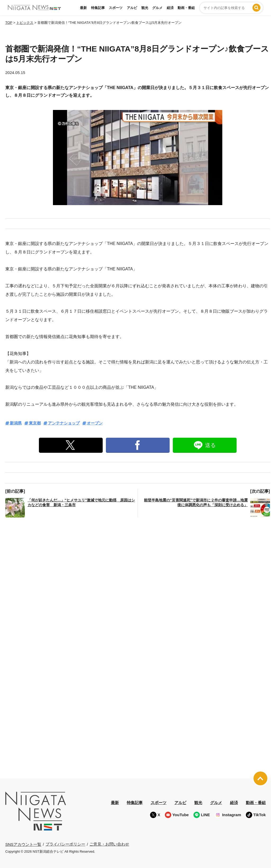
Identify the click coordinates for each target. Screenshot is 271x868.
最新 (83, 8)
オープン (95, 423)
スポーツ (116, 8)
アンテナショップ (64, 423)
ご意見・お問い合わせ (109, 844)
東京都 (35, 423)
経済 (170, 8)
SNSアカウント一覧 (23, 844)
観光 (145, 8)
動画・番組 (186, 8)
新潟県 (16, 423)
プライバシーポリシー (65, 844)
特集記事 (98, 8)
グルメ (157, 8)
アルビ (132, 8)
